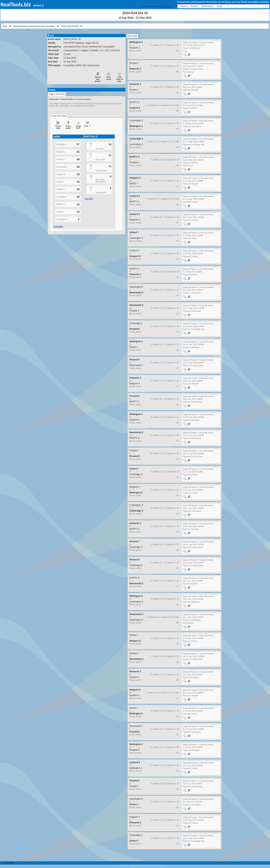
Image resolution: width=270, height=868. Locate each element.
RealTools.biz (166, 6)
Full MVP (89, 199)
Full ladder (58, 226)
